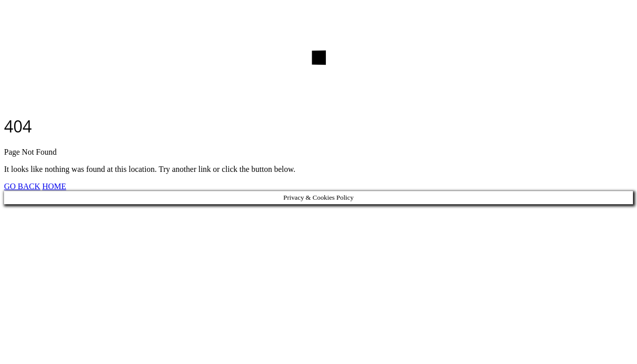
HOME (54, 186)
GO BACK (22, 186)
